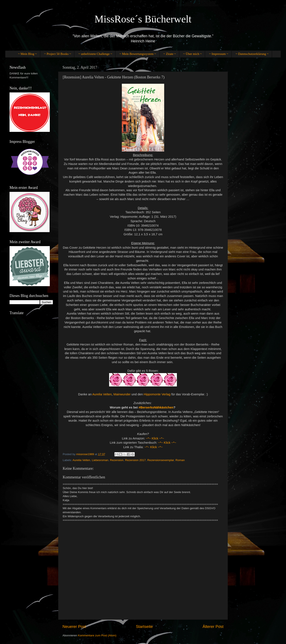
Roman (180, 460)
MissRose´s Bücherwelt (143, 19)
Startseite (144, 627)
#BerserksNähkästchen (156, 407)
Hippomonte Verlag (157, 394)
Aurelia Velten (102, 394)
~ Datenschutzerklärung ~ (252, 54)
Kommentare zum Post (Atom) (97, 635)
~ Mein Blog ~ (27, 54)
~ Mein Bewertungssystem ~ (138, 54)
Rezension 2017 (135, 460)
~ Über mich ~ (192, 54)
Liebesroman (100, 460)
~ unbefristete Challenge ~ (95, 54)
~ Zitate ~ (170, 54)
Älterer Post (213, 627)
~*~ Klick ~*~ (155, 438)
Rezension (117, 460)
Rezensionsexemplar (160, 460)
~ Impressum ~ (219, 54)
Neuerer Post (74, 627)
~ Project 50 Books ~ (58, 54)
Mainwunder (122, 394)
